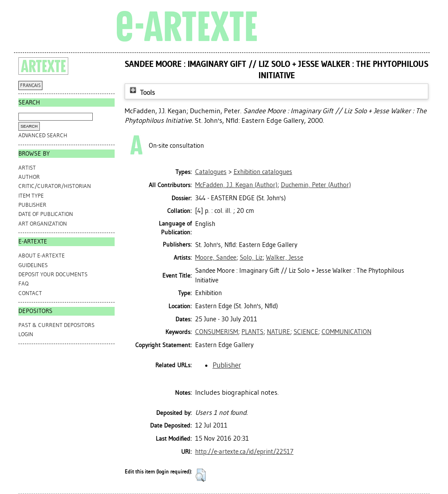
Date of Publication (46, 214)
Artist (27, 168)
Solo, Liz (251, 257)
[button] (201, 475)
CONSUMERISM (217, 332)
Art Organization (43, 224)
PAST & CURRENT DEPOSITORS (56, 325)
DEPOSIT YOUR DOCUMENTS (53, 274)
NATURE (278, 332)
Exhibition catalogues (263, 172)
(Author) (236, 185)
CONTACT (30, 293)
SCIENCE (306, 332)
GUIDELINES (33, 265)
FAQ (23, 284)
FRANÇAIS (30, 85)
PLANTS (252, 332)
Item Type (31, 196)
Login (26, 334)
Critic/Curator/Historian (55, 186)
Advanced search (43, 135)
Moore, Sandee (216, 257)
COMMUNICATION (346, 332)
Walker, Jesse (285, 257)
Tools (141, 92)
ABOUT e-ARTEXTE (42, 256)
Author (29, 177)
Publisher (32, 205)
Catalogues (211, 172)
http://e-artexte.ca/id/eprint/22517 (244, 452)
